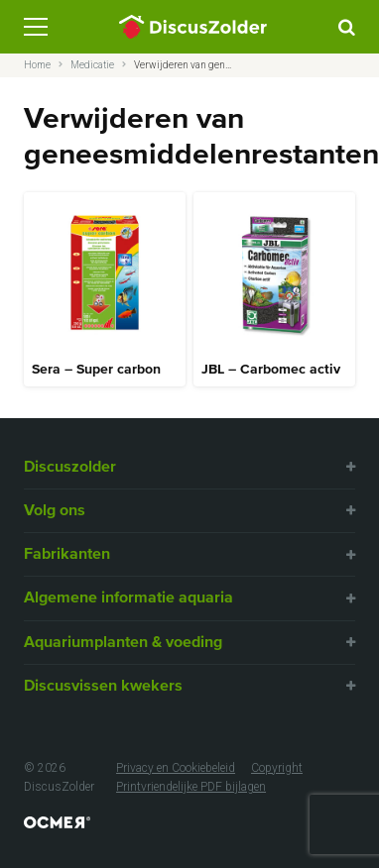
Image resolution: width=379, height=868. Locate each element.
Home (37, 65)
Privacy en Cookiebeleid (176, 768)
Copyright (277, 768)
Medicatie (92, 65)
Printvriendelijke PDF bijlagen (191, 787)
